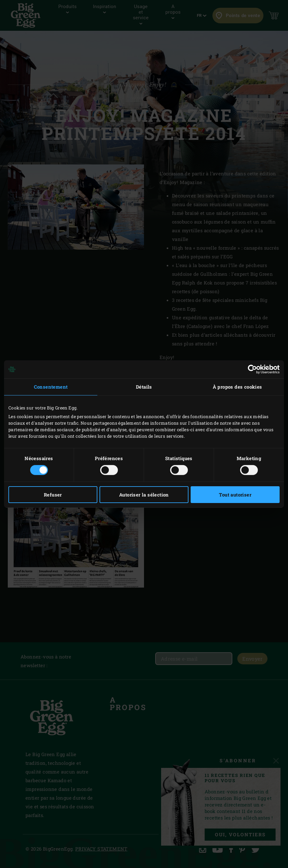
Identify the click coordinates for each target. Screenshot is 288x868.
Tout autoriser (235, 495)
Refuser (53, 495)
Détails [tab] (144, 387)
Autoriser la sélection (144, 495)
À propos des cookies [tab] (237, 387)
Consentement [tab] (51, 387)
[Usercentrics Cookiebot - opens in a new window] (252, 369)
